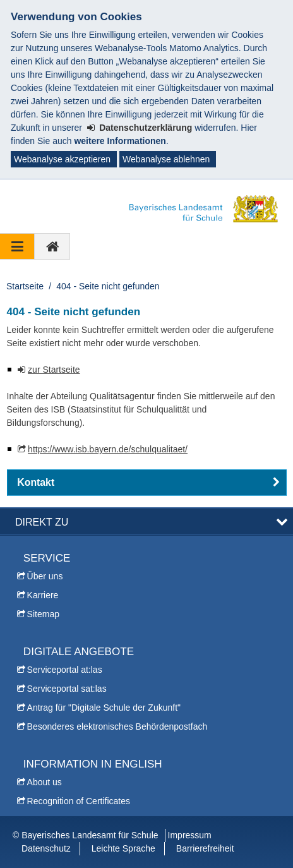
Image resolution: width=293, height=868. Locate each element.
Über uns (45, 576)
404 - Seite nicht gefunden (108, 286)
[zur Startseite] (52, 246)
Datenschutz (46, 848)
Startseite (25, 286)
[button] (147, 483)
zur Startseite (54, 370)
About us (45, 782)
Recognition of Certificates (79, 801)
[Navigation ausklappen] (17, 246)
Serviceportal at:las (65, 670)
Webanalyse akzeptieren (62, 159)
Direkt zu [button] (42, 522)
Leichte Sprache (123, 848)
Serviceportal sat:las (67, 689)
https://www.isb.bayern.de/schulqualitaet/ (108, 449)
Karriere (43, 595)
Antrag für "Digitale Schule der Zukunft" (104, 708)
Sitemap (43, 614)
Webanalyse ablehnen (166, 159)
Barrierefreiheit (205, 848)
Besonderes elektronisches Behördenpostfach (117, 726)
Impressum (190, 835)
